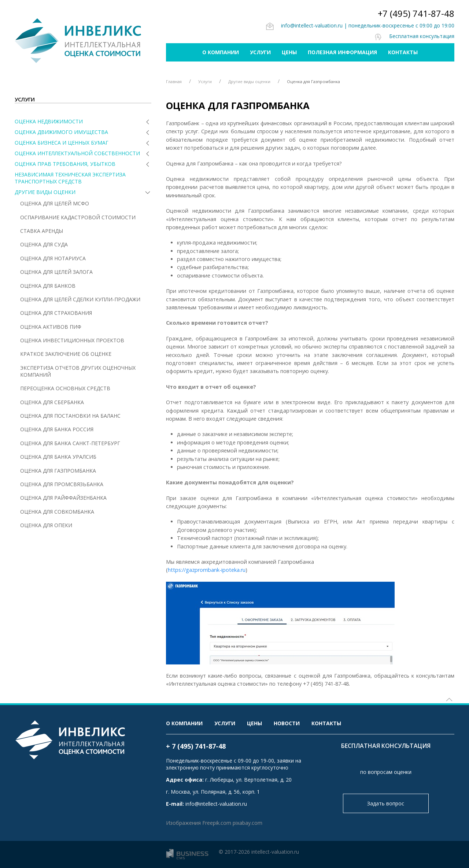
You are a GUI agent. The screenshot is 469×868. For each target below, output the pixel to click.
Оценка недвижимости (49, 121)
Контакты (403, 52)
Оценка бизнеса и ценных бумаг (62, 143)
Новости (287, 723)
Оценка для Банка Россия (57, 429)
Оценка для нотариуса (53, 258)
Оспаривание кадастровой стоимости (78, 217)
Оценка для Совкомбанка (57, 512)
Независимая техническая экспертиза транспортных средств (70, 178)
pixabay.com (248, 823)
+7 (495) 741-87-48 (416, 13)
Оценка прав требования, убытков (65, 164)
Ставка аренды (42, 231)
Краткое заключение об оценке (66, 354)
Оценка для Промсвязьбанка (62, 484)
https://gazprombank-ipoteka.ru (207, 570)
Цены (289, 52)
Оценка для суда (44, 244)
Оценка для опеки (46, 525)
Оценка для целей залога (56, 272)
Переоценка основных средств (65, 388)
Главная (174, 81)
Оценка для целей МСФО (55, 203)
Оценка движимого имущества (61, 132)
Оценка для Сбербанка (52, 402)
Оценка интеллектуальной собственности (77, 153)
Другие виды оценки (45, 192)
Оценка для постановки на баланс (70, 416)
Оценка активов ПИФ (51, 327)
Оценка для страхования (56, 313)
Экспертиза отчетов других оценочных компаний (78, 371)
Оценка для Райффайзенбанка (63, 498)
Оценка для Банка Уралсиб (58, 457)
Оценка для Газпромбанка (58, 471)
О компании (221, 52)
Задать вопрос (386, 803)
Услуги (260, 52)
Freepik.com (217, 823)
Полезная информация (342, 52)
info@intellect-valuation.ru (304, 25)
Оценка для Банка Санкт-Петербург (70, 443)
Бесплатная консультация (414, 36)
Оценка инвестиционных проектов (72, 340)
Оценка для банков (48, 286)
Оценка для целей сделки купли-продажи (80, 299)
